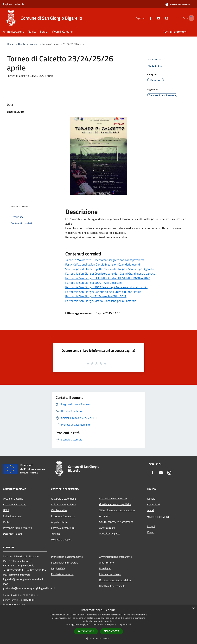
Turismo (56, 534)
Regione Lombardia (14, 4)
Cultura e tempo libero (64, 504)
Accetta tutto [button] (86, 631)
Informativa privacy (110, 574)
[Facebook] (145, 18)
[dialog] (98, 625)
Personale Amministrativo (17, 528)
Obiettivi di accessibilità (112, 586)
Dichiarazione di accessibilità (115, 580)
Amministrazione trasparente (115, 557)
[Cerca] (190, 18)
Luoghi (151, 526)
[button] (99, 638)
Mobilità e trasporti (62, 539)
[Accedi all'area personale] (178, 4)
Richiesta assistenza (62, 574)
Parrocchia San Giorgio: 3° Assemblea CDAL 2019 (96, 296)
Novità (22, 44)
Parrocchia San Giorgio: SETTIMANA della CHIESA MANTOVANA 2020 (108, 278)
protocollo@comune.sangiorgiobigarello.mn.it (29, 588)
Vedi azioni (156, 66)
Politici (7, 522)
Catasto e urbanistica (63, 528)
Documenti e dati (13, 534)
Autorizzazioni (107, 528)
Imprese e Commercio (63, 516)
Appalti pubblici (60, 522)
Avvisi (151, 510)
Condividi (155, 60)
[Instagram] (161, 18)
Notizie (33, 44)
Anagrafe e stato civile (64, 499)
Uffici (6, 510)
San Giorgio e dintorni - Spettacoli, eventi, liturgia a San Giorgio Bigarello (109, 269)
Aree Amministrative (15, 504)
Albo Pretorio (106, 563)
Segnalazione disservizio (65, 563)
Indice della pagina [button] (20, 206)
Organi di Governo (13, 499)
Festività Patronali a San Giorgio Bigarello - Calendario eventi (103, 264)
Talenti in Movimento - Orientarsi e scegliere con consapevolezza (105, 260)
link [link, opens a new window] (130, 624)
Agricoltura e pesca (110, 533)
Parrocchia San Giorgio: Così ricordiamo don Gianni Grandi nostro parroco (110, 274)
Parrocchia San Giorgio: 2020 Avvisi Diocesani (93, 283)
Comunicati (154, 504)
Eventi (151, 532)
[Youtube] (153, 18)
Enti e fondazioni (12, 516)
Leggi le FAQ (58, 568)
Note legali (105, 568)
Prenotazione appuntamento (67, 557)
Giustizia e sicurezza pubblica (115, 504)
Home (10, 44)
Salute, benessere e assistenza (116, 522)
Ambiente (105, 516)
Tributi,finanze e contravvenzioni (117, 510)
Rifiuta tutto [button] (111, 631)
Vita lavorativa (59, 510)
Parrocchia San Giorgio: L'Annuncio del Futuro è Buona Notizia (103, 292)
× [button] (193, 609)
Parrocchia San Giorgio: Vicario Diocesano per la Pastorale (101, 301)
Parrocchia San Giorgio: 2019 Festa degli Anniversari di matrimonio (106, 287)
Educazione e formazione (113, 498)
